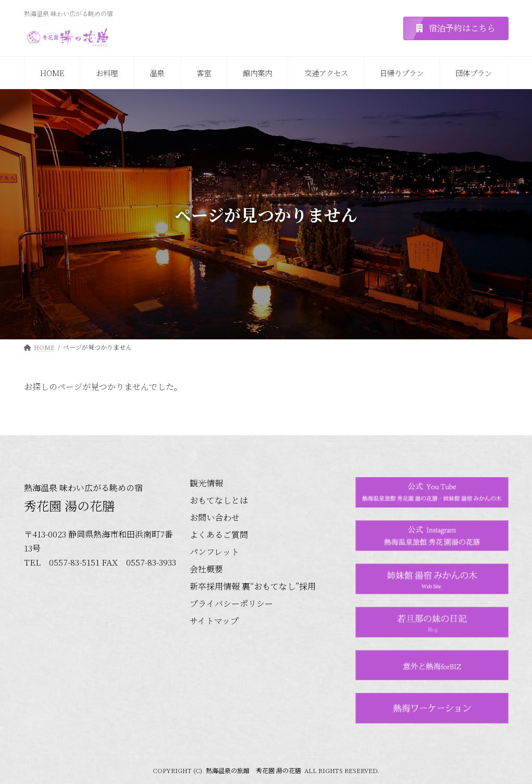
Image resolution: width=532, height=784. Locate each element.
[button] (456, 28)
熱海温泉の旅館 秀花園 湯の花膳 (253, 770)
